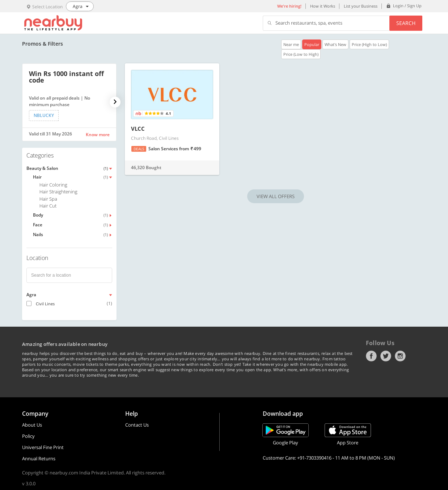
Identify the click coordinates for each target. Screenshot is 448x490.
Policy (28, 436)
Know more (98, 135)
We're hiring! (289, 6)
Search (406, 23)
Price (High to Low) (369, 44)
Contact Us (137, 425)
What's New (335, 44)
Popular (312, 44)
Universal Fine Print (43, 447)
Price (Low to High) (301, 54)
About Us (32, 425)
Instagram (400, 356)
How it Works (323, 6)
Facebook (371, 356)
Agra (31, 295)
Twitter (386, 356)
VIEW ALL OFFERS (276, 196)
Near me (291, 44)
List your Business (361, 6)
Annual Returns (39, 458)
